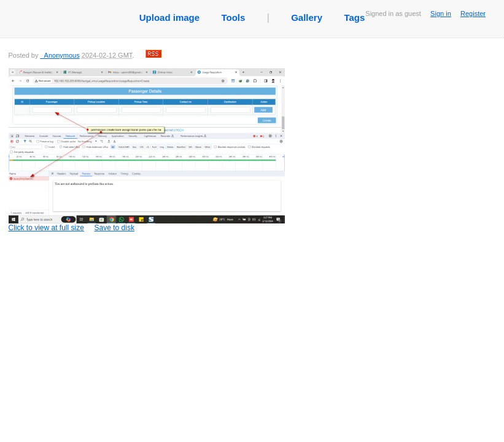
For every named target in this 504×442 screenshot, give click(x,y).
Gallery (307, 17)
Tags (354, 17)
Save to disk (114, 228)
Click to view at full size (147, 150)
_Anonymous (60, 55)
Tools (233, 17)
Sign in (441, 14)
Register (473, 14)
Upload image (169, 17)
